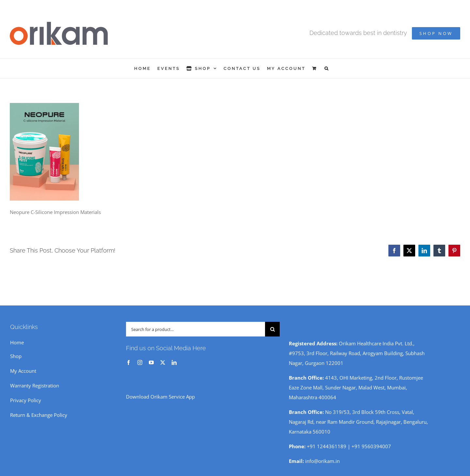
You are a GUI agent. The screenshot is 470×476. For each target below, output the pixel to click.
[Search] (272, 329)
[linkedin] (174, 362)
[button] (327, 68)
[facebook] (128, 362)
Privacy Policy (26, 400)
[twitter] (163, 362)
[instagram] (140, 362)
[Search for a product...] (196, 329)
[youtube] (151, 362)
